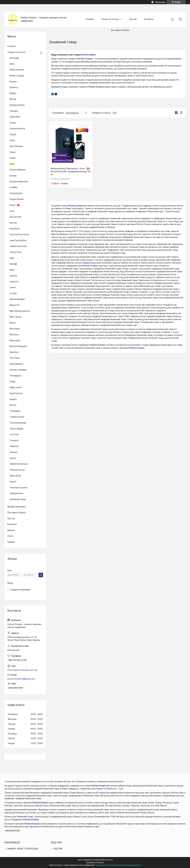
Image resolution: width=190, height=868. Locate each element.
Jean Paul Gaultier (18, 240)
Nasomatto (15, 340)
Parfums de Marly (18, 370)
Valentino (14, 446)
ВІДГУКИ (58, 849)
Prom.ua (109, 860)
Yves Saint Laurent (18, 488)
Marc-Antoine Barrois (20, 311)
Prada (12, 382)
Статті (10, 536)
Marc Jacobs (16, 317)
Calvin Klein (15, 117)
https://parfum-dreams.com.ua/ (23, 670)
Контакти (149, 19)
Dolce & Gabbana (18, 170)
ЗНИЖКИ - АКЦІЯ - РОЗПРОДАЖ (23, 849)
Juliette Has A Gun (18, 246)
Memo (13, 323)
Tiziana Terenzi (17, 417)
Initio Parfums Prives (19, 234)
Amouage (14, 58)
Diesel (12, 158)
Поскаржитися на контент (106, 865)
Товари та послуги (110, 19)
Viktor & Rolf (15, 476)
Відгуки (11, 530)
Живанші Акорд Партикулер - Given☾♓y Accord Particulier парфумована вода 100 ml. (71, 171)
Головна (90, 19)
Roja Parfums (16, 393)
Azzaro (13, 82)
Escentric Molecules (19, 182)
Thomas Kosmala (18, 423)
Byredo (13, 99)
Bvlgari (13, 93)
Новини (11, 542)
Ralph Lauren (16, 387)
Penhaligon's (16, 376)
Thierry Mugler (16, 429)
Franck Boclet (16, 193)
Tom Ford (14, 435)
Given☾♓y (15, 205)
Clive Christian (16, 146)
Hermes (13, 223)
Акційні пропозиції (16, 507)
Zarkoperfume (17, 493)
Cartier (13, 123)
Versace (14, 452)
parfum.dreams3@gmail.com (21, 679)
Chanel (13, 134)
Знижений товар (18, 499)
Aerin (12, 64)
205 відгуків (160, 2)
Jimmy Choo (16, 252)
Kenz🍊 (13, 264)
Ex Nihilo (14, 187)
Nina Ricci (14, 352)
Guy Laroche (15, 217)
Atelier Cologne (17, 76)
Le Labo (13, 293)
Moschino (14, 335)
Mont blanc (15, 329)
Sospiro (13, 399)
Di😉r (12, 164)
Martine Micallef (17, 299)
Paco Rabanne (16, 364)
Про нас (133, 19)
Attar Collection (17, 70)
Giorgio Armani (17, 199)
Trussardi (14, 440)
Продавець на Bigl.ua (95, 863)
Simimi (13, 405)
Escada (13, 176)
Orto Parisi (15, 358)
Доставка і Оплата (120, 30)
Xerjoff (13, 482)
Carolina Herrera (17, 129)
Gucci (12, 211)
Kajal (12, 258)
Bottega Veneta (17, 105)
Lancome (14, 282)
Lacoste (13, 276)
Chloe (12, 140)
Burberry (14, 87)
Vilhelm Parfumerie (19, 464)
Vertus (13, 458)
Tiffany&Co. (15, 411)
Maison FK (14, 305)
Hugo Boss (15, 229)
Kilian (12, 270)
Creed (12, 152)
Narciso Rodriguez (18, 346)
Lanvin (13, 287)
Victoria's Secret (17, 470)
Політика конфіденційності (130, 865)
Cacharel (14, 111)
